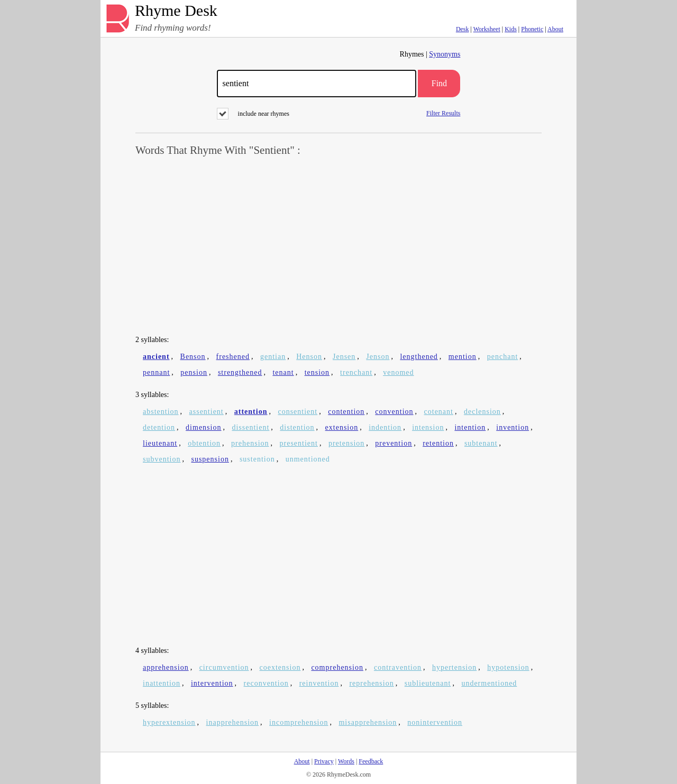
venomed (398, 372)
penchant (503, 357)
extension (342, 427)
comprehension (337, 667)
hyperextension (169, 722)
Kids (511, 29)
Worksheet (487, 29)
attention (251, 412)
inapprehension (233, 722)
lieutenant (160, 443)
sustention (257, 459)
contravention (398, 667)
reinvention (319, 683)
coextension (280, 667)
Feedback (371, 761)
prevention (394, 443)
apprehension (166, 667)
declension (482, 412)
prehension (250, 443)
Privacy (324, 761)
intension (428, 427)
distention (297, 427)
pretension (346, 443)
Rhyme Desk (176, 11)
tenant (283, 372)
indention (385, 427)
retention (438, 443)
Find (439, 83)
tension (317, 372)
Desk (463, 29)
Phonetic (532, 29)
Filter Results (443, 113)
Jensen (344, 357)
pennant (156, 372)
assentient (207, 412)
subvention (162, 459)
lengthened (419, 357)
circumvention (224, 667)
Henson (309, 357)
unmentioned (308, 459)
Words (346, 761)
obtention (204, 443)
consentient (298, 412)
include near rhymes (253, 114)
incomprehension (299, 722)
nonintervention (435, 722)
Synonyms (445, 54)
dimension (203, 427)
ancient (156, 357)
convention (394, 412)
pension (194, 372)
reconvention (266, 683)
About (555, 29)
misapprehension (368, 722)
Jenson (378, 357)
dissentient (250, 427)
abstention (161, 412)
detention (159, 427)
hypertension (454, 667)
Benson (193, 357)
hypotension (508, 667)
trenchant (356, 372)
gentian (273, 357)
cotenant (439, 412)
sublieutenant (428, 683)
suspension (210, 459)
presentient (299, 443)
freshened (233, 357)
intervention (212, 683)
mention (463, 357)
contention (346, 412)
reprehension (371, 683)
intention (470, 427)
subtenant (481, 443)
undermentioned (489, 683)
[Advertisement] (338, 246)
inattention (162, 683)
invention (513, 427)
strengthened (240, 372)
